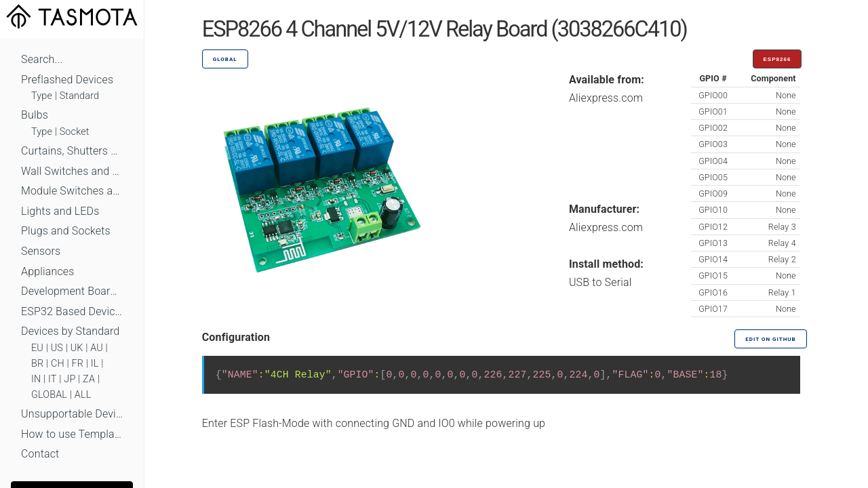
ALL (83, 395)
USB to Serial (600, 282)
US (57, 348)
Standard (79, 96)
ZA (89, 379)
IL (95, 364)
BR (37, 364)
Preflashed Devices (67, 80)
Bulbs (35, 115)
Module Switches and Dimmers (72, 191)
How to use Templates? (72, 434)
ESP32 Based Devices (72, 311)
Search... (42, 59)
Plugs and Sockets (66, 231)
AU (97, 348)
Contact (40, 454)
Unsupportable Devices (72, 414)
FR (78, 364)
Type (42, 96)
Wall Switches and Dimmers (72, 171)
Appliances (48, 271)
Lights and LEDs (60, 211)
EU (37, 348)
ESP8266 (777, 59)
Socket (75, 132)
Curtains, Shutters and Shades (72, 151)
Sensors (41, 251)
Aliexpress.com (606, 98)
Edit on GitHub (770, 339)
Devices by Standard (70, 331)
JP (70, 379)
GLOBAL (49, 395)
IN (36, 379)
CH (58, 364)
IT (53, 379)
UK (77, 348)
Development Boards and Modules (72, 291)
